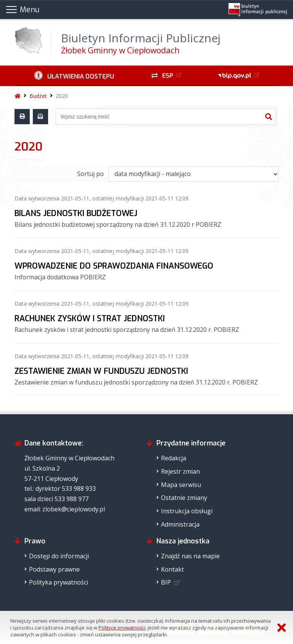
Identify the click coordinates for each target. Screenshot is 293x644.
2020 (62, 96)
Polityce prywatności (122, 628)
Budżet (38, 96)
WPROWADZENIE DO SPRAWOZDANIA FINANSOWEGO (114, 266)
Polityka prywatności (59, 582)
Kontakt (172, 569)
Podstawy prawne (54, 569)
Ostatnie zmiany (184, 498)
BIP (166, 582)
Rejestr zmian (180, 471)
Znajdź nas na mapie (190, 556)
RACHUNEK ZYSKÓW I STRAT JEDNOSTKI (90, 319)
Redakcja (174, 458)
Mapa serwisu (181, 485)
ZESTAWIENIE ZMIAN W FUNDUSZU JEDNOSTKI (101, 371)
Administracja (180, 524)
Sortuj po (90, 174)
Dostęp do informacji (59, 556)
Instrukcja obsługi (187, 511)
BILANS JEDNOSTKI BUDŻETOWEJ (76, 213)
